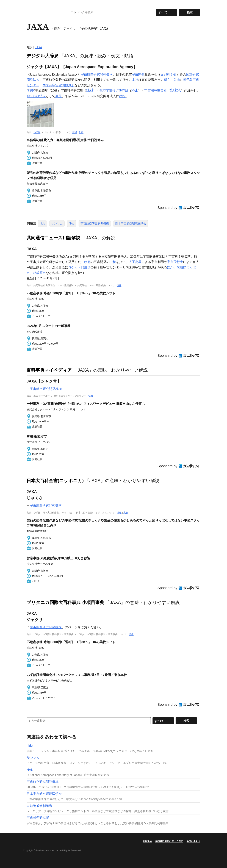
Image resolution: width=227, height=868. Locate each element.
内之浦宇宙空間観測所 (59, 85)
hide (42, 224)
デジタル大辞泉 (42, 56)
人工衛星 (135, 262)
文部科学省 (168, 74)
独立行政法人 (36, 96)
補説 (31, 91)
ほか (170, 267)
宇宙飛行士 (175, 262)
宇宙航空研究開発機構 (97, 74)
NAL (72, 224)
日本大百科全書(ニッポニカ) (55, 481)
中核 (113, 262)
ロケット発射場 (79, 267)
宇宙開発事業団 (156, 91)
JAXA (39, 47)
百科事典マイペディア (49, 370)
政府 (87, 262)
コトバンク (44, 12)
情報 (75, 132)
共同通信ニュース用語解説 (53, 238)
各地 (177, 80)
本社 (135, 80)
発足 (59, 96)
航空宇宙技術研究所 (114, 91)
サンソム (57, 224)
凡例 (81, 132)
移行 (122, 96)
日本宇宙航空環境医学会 (131, 224)
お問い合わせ (193, 841)
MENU (30, 4)
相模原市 (39, 273)
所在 (167, 80)
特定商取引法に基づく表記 (169, 841)
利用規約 (147, 841)
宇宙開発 (138, 74)
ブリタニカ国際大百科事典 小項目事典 (65, 602)
